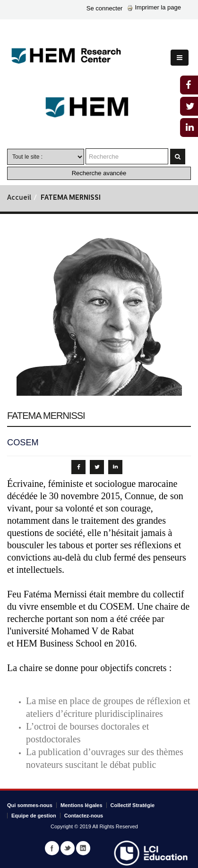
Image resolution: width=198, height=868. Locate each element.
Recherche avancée (99, 173)
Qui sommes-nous (30, 805)
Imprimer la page (154, 7)
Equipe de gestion (34, 816)
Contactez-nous (84, 816)
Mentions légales (82, 805)
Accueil (19, 198)
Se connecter (105, 8)
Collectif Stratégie (133, 805)
